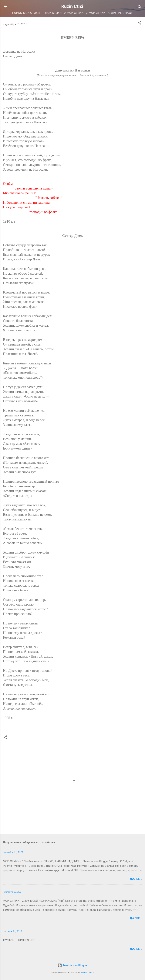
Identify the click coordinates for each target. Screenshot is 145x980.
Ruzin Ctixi (72, 6)
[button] (140, 23)
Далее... (136, 879)
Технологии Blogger (73, 965)
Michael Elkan (87, 973)
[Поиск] (140, 8)
